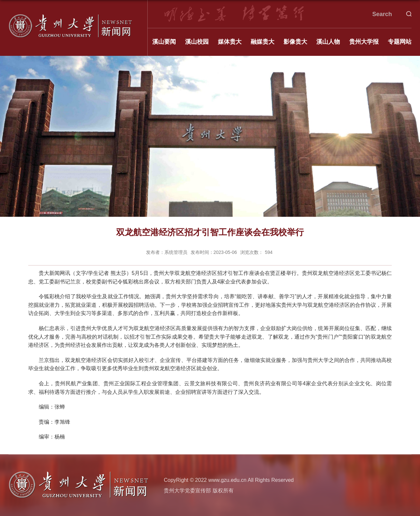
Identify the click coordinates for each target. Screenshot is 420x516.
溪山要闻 (164, 42)
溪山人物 (328, 42)
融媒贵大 (262, 42)
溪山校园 (197, 42)
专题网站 (400, 42)
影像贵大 (295, 42)
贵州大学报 (364, 42)
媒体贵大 (230, 42)
